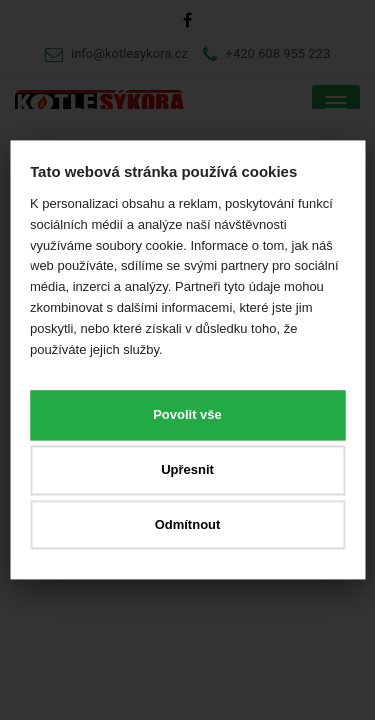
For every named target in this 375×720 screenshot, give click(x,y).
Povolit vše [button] (187, 415)
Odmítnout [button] (188, 524)
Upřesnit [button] (187, 469)
